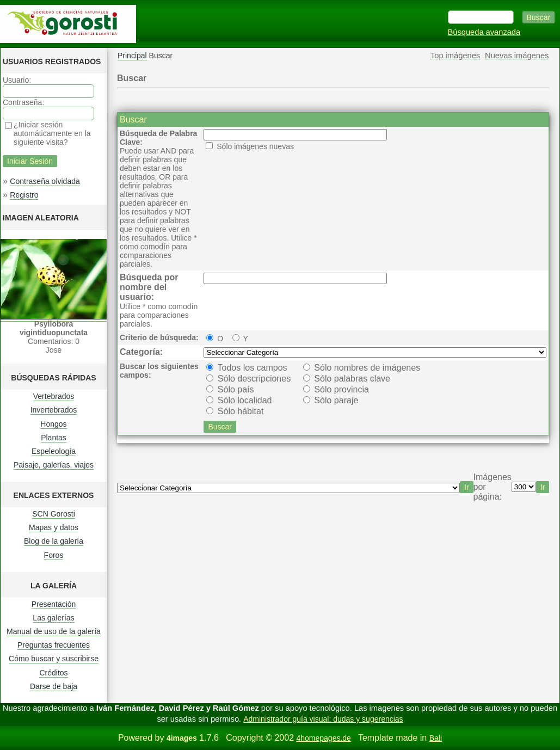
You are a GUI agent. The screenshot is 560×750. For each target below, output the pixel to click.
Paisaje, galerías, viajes (54, 465)
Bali (436, 738)
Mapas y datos (54, 527)
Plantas (54, 438)
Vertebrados (54, 396)
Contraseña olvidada (45, 181)
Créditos (53, 673)
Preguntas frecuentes (54, 645)
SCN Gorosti (54, 514)
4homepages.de (323, 738)
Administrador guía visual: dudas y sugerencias (323, 719)
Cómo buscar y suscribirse (54, 659)
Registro (24, 195)
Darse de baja (54, 686)
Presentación (54, 604)
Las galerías (53, 618)
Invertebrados (54, 410)
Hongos (53, 424)
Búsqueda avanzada (484, 32)
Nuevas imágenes (517, 56)
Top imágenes (455, 56)
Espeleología (54, 451)
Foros (54, 555)
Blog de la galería (54, 541)
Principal (132, 56)
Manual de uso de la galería (54, 631)
